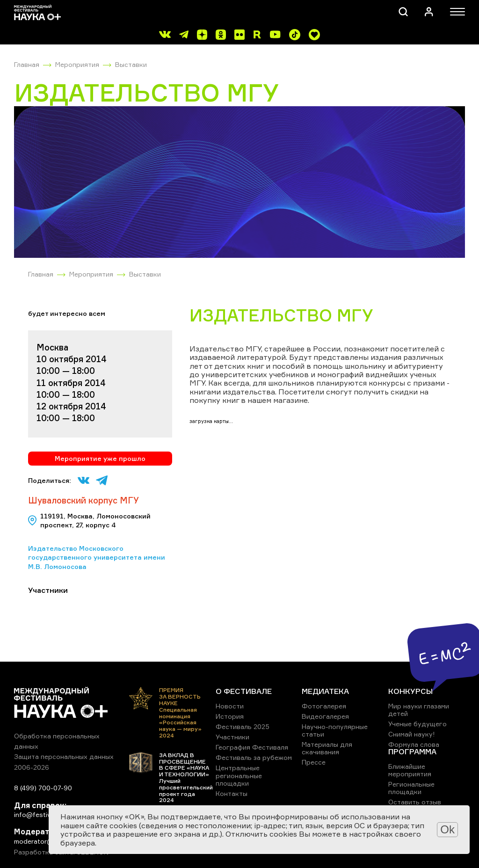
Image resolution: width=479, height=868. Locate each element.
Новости (230, 706)
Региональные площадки (411, 788)
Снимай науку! (412, 734)
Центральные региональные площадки (239, 775)
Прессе (314, 762)
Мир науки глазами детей (419, 710)
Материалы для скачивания (327, 748)
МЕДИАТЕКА (325, 691)
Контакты (232, 793)
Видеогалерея (325, 716)
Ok (447, 829)
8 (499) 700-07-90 (43, 788)
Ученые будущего (417, 724)
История (230, 716)
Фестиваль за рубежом (254, 757)
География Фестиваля (252, 747)
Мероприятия (77, 64)
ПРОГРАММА (412, 751)
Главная (27, 64)
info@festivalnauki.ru (47, 814)
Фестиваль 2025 (243, 726)
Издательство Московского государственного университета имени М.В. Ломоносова (97, 557)
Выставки (131, 64)
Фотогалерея (324, 706)
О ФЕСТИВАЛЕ (244, 691)
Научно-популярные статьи (335, 730)
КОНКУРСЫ (410, 691)
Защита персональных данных (64, 756)
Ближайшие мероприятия (410, 770)
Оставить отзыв (415, 802)
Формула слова (414, 744)
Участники (232, 737)
